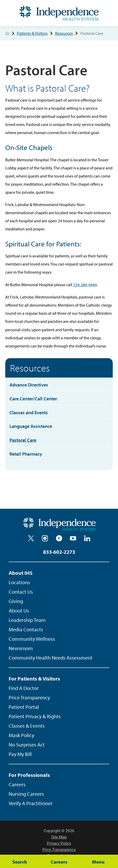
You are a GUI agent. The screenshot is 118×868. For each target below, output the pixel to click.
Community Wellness (32, 639)
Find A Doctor (24, 688)
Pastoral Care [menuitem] (23, 440)
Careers (17, 784)
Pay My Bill (20, 754)
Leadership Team (27, 620)
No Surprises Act (27, 745)
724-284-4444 (85, 284)
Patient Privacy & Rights (35, 716)
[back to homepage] (7, 33)
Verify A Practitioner (31, 803)
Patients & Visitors (36, 33)
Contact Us (21, 592)
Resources (68, 33)
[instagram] (45, 538)
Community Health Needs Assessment (51, 658)
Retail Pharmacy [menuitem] (26, 454)
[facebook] (59, 538)
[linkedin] (87, 538)
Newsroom (21, 648)
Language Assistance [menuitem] (31, 426)
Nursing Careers (26, 794)
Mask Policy (21, 735)
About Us (19, 610)
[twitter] (31, 538)
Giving (16, 601)
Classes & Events (27, 726)
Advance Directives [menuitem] (29, 385)
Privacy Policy (59, 843)
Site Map (59, 837)
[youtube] (73, 538)
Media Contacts (26, 629)
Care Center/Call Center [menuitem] (33, 399)
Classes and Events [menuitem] (29, 412)
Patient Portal (24, 707)
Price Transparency (29, 697)
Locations (19, 582)
